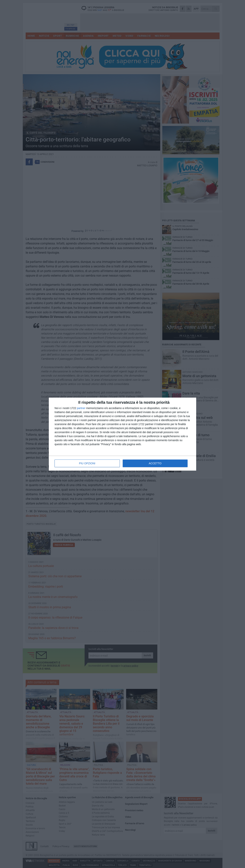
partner (81, 408)
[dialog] (122, 434)
